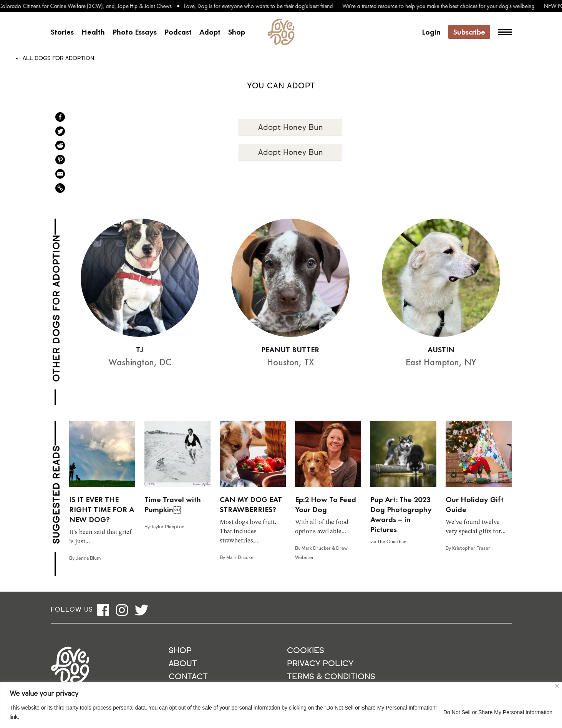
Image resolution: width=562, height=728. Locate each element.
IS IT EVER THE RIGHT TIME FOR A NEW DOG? (102, 509)
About (183, 664)
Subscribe (469, 32)
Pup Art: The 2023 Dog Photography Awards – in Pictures (401, 514)
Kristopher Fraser (471, 549)
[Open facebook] (103, 610)
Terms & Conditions (331, 677)
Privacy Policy (320, 664)
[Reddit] (60, 145)
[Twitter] (60, 131)
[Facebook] (60, 117)
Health (93, 32)
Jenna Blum (88, 559)
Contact (188, 677)
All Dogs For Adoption (58, 58)
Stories (62, 32)
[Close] (557, 686)
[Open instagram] (122, 610)
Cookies (306, 651)
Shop (237, 32)
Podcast (178, 32)
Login (431, 32)
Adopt (210, 32)
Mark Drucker (241, 558)
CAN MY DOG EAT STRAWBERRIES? (251, 504)
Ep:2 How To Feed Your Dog (326, 504)
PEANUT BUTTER (290, 350)
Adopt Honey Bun (291, 128)
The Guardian (392, 542)
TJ (140, 350)
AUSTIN (441, 350)
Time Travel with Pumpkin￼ (173, 504)
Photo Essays (135, 32)
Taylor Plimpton (168, 527)
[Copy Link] (60, 188)
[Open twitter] (142, 610)
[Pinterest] (60, 160)
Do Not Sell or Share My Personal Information (498, 712)
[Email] (60, 174)
